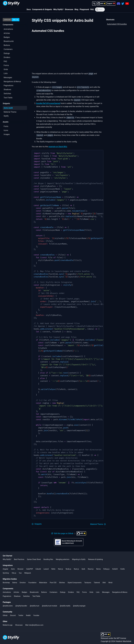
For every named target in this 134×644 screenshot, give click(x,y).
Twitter (21, 614)
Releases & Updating (96, 558)
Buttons (44, 591)
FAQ (92, 9)
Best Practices (19, 558)
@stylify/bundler (21, 604)
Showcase (69, 9)
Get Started (7, 554)
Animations (7, 591)
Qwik (83, 567)
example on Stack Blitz (58, 145)
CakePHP (30, 567)
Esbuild (38, 567)
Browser (21, 567)
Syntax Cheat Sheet (34, 558)
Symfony (6, 571)
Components (8, 587)
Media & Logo (8, 623)
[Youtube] (127, 4)
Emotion (23, 581)
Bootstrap (6, 581)
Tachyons (88, 581)
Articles (16, 591)
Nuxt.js (76, 567)
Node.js (68, 567)
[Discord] (119, 3)
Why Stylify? (58, 9)
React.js (91, 567)
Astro (13, 567)
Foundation (32, 581)
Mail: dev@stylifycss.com (34, 623)
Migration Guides (10, 577)
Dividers (71, 591)
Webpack (28, 571)
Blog (76, 9)
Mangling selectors (63, 558)
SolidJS (115, 567)
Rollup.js (106, 567)
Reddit (28, 614)
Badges (25, 591)
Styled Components (75, 581)
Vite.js (14, 571)
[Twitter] (123, 3)
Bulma (15, 581)
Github (5, 614)
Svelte (123, 567)
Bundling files (48, 558)
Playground (84, 9)
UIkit (104, 581)
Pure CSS (53, 581)
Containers (53, 591)
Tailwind (97, 581)
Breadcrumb (34, 591)
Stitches (62, 581)
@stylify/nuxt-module (50, 604)
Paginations (7, 595)
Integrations (8, 564)
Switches (26, 595)
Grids (91, 591)
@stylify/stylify (65, 604)
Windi (110, 581)
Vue (20, 571)
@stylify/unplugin (79, 604)
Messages (106, 591)
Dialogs (63, 591)
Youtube (36, 614)
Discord (13, 614)
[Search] (100, 9)
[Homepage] (11, 3)
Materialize (43, 581)
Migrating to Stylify (79, 558)
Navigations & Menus (120, 591)
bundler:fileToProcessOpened (48, 102)
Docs (29, 9)
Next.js (60, 567)
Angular (5, 567)
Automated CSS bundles (117, 24)
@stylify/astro (8, 604)
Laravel (46, 567)
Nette (53, 567)
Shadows (17, 595)
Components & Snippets (42, 9)
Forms (85, 591)
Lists (98, 591)
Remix (99, 567)
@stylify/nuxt (34, 604)
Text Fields (36, 595)
